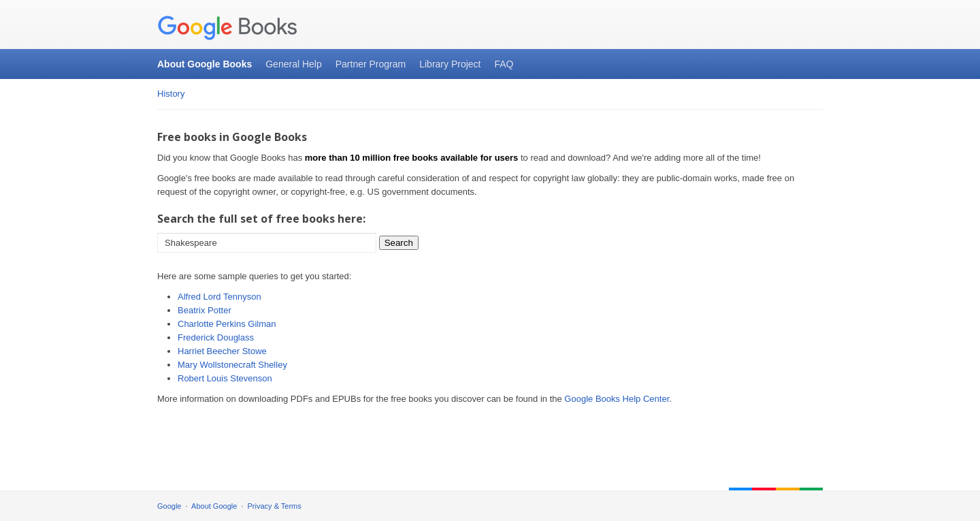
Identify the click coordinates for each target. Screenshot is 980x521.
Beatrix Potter (205, 310)
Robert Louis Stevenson (225, 378)
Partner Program (371, 64)
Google (169, 506)
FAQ (504, 64)
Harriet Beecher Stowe (222, 351)
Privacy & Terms (275, 506)
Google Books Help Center (617, 399)
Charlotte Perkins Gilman (227, 324)
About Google (214, 506)
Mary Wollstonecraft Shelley (232, 365)
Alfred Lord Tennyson (219, 297)
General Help (294, 64)
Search (399, 243)
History (171, 94)
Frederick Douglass (216, 337)
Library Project (450, 64)
